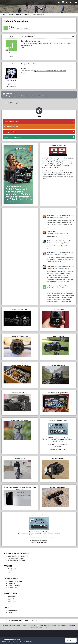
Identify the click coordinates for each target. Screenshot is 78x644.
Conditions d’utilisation (26, 641)
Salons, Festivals (13, 611)
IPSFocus (13, 626)
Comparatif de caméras (15, 585)
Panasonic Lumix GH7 (58, 336)
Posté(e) (28, 36)
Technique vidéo (13, 569)
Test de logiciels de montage (16, 558)
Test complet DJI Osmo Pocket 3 (20, 420)
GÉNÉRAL (27, 29)
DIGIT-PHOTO (50, 158)
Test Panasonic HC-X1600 (20, 310)
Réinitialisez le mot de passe (58, 449)
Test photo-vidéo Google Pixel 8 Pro (58, 393)
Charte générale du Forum (11, 121)
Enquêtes (11, 571)
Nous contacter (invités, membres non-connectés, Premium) (60, 626)
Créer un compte (13, 600)
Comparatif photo (13, 587)
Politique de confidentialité (36, 626)
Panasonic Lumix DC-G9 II (20, 393)
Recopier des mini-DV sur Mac (20, 365)
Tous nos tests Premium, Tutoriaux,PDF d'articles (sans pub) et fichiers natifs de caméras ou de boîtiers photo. (58, 439)
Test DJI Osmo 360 (58, 310)
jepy (11, 36)
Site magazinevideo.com (11, 127)
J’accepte (71, 640)
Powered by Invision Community (39, 627)
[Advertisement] (20, 222)
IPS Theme (5, 626)
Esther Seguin (51, 231)
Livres (10, 573)
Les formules (12, 596)
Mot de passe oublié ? (10, 132)
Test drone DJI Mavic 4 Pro (20, 336)
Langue (19, 626)
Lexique (10, 613)
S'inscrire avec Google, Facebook (13, 137)
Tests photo (11, 583)
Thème (25, 626)
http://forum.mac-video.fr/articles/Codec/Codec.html (50, 71)
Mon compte (11, 598)
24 (11, 57)
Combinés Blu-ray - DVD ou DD (16, 560)
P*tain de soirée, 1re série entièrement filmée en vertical (60, 216)
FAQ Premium (12, 602)
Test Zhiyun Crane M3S (58, 459)
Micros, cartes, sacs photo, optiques (18, 556)
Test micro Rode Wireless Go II (58, 487)
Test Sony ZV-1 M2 (20, 459)
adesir (11, 64)
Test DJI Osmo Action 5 (58, 365)
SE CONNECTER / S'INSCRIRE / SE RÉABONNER (39, 537)
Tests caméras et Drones (15, 582)
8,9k (9, 84)
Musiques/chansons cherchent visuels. (58, 286)
